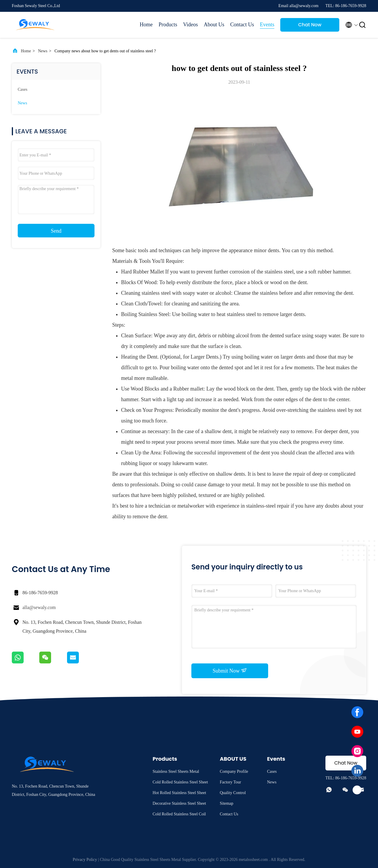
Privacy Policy (85, 860)
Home (146, 25)
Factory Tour (230, 782)
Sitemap (227, 803)
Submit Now (230, 671)
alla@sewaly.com (39, 607)
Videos (190, 25)
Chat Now (310, 25)
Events (267, 25)
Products (168, 25)
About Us (214, 25)
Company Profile (234, 771)
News (43, 51)
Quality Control (233, 793)
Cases (23, 89)
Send (56, 231)
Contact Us (242, 25)
